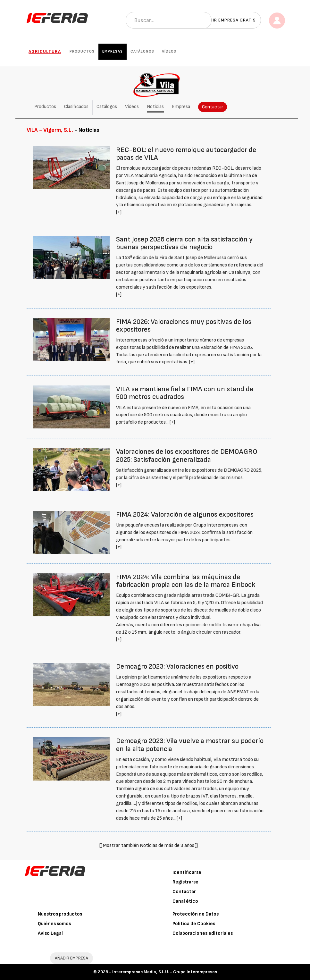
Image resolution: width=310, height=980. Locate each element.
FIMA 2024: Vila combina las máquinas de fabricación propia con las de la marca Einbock (186, 581)
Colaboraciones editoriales (203, 933)
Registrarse (185, 882)
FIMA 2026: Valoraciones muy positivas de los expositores (184, 326)
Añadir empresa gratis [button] (228, 20)
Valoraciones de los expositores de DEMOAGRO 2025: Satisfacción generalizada (187, 456)
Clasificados (76, 107)
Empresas (113, 51)
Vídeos (169, 51)
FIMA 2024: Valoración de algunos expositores (185, 515)
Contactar (213, 107)
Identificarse (187, 872)
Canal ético (185, 901)
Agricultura (45, 51)
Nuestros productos (60, 914)
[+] (119, 212)
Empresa (181, 107)
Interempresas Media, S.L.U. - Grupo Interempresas (165, 972)
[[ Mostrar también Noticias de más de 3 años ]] (149, 845)
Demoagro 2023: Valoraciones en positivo (177, 667)
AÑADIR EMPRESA (71, 958)
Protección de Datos (196, 914)
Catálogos (142, 51)
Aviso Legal (50, 933)
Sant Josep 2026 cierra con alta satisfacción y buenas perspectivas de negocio (184, 243)
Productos (82, 51)
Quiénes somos (54, 924)
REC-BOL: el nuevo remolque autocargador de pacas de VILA (186, 154)
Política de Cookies (194, 924)
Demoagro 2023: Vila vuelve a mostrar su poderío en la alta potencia (190, 745)
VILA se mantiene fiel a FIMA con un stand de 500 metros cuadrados (185, 393)
